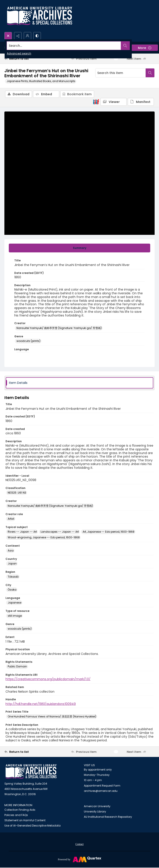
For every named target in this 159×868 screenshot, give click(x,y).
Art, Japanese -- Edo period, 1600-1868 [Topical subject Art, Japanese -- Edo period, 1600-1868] (108, 532)
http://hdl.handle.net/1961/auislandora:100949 (41, 704)
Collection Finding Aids (20, 810)
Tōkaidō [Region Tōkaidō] (13, 577)
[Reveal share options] (18, 36)
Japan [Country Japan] (12, 563)
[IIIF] (96, 102)
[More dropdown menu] (145, 48)
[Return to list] (24, 59)
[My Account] (27, 36)
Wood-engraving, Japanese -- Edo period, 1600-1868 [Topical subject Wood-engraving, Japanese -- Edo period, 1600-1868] (44, 537)
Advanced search (19, 53)
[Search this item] (121, 73)
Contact (79, 844)
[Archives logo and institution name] (40, 16)
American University (97, 806)
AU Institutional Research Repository (108, 817)
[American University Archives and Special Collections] (31, 772)
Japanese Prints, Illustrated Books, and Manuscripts (41, 81)
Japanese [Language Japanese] (14, 603)
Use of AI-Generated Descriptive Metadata (33, 826)
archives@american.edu (101, 791)
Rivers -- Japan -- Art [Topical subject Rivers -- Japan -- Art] (22, 532)
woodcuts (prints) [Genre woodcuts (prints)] (28, 341)
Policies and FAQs (16, 815)
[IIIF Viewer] (114, 102)
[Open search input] (8, 36)
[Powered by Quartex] (79, 859)
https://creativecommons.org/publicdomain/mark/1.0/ (48, 679)
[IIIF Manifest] (141, 102)
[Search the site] (64, 46)
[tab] (79, 248)
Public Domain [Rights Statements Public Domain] (17, 666)
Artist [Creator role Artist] (11, 519)
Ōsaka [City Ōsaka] (12, 590)
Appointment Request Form (102, 786)
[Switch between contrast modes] (37, 36)
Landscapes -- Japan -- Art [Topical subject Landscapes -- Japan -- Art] (60, 532)
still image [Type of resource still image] (15, 616)
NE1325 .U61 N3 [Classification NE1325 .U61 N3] (17, 493)
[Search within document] (150, 73)
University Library (95, 811)
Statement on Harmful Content (25, 820)
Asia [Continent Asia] (11, 551)
